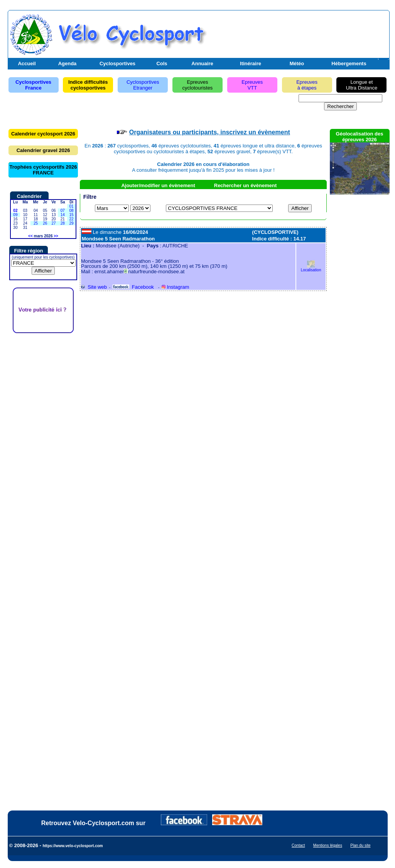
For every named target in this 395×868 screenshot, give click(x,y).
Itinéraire (251, 63)
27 (53, 223)
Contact (298, 845)
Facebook (133, 287)
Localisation (311, 268)
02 (15, 211)
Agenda (68, 63)
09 (15, 215)
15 (72, 215)
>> (56, 236)
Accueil (27, 63)
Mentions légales (328, 845)
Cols (162, 63)
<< (30, 236)
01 (72, 206)
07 (63, 211)
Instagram (175, 287)
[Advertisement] (297, 32)
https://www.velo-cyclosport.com (73, 846)
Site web (94, 287)
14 (63, 215)
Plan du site (360, 845)
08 (72, 211)
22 (72, 219)
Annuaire (202, 63)
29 (72, 223)
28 (63, 223)
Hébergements (349, 63)
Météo (297, 63)
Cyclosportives (117, 63)
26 (45, 223)
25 (36, 223)
